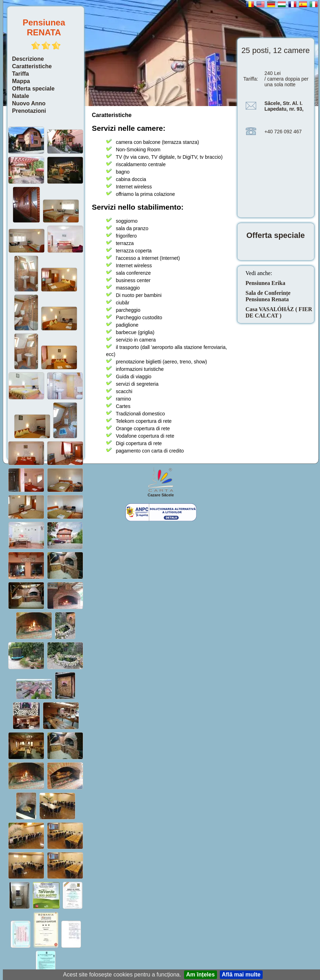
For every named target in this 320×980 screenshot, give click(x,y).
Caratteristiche (32, 66)
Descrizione (28, 59)
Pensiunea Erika (265, 283)
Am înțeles (201, 975)
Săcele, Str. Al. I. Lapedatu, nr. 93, (284, 106)
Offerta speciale (33, 89)
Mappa (21, 81)
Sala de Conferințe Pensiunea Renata (268, 296)
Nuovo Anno (29, 103)
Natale (21, 96)
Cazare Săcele (161, 495)
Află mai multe (241, 975)
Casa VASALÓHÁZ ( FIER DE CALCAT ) (279, 312)
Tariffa (21, 74)
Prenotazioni (29, 111)
